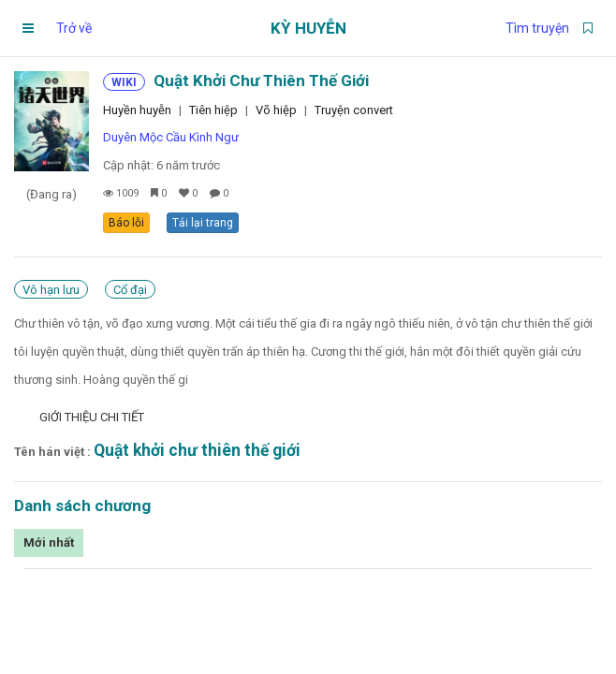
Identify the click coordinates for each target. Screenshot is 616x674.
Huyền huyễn (137, 110)
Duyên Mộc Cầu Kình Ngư (171, 137)
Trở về (74, 28)
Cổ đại (130, 290)
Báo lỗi (126, 223)
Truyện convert (354, 110)
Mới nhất (49, 542)
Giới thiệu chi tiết (92, 417)
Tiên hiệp (213, 110)
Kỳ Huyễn (308, 28)
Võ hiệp (276, 110)
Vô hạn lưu (51, 290)
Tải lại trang (203, 223)
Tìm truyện (537, 28)
